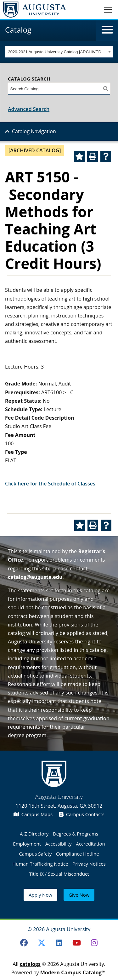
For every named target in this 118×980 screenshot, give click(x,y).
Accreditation (90, 844)
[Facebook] (24, 943)
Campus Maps (33, 814)
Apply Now (40, 895)
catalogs (30, 964)
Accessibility (59, 844)
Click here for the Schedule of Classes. (51, 484)
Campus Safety (35, 854)
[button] (107, 30)
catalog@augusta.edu (35, 577)
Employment (27, 844)
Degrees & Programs (76, 834)
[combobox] (59, 52)
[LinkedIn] (59, 943)
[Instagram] (94, 943)
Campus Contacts (82, 814)
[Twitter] (42, 943)
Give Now (79, 895)
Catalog (18, 30)
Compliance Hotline (78, 854)
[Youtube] (76, 943)
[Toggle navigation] (108, 9)
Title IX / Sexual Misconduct (59, 874)
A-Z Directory (34, 834)
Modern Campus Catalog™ (73, 972)
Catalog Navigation (34, 131)
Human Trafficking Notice (40, 864)
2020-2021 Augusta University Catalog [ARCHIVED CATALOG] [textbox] (57, 52)
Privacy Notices (89, 864)
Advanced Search (29, 109)
